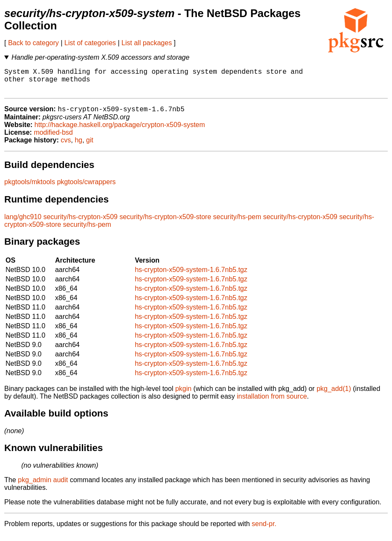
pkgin (183, 395)
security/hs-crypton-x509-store (165, 223)
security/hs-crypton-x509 (81, 223)
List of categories (90, 43)
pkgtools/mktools (30, 188)
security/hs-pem (237, 223)
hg (78, 146)
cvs (66, 146)
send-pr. (264, 530)
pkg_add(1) (334, 395)
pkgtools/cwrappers (86, 188)
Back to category (33, 43)
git (90, 146)
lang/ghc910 (23, 223)
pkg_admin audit (43, 486)
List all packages (147, 43)
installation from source (272, 403)
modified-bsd (53, 139)
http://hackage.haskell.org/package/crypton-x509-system (120, 131)
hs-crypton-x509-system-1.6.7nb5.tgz (191, 276)
